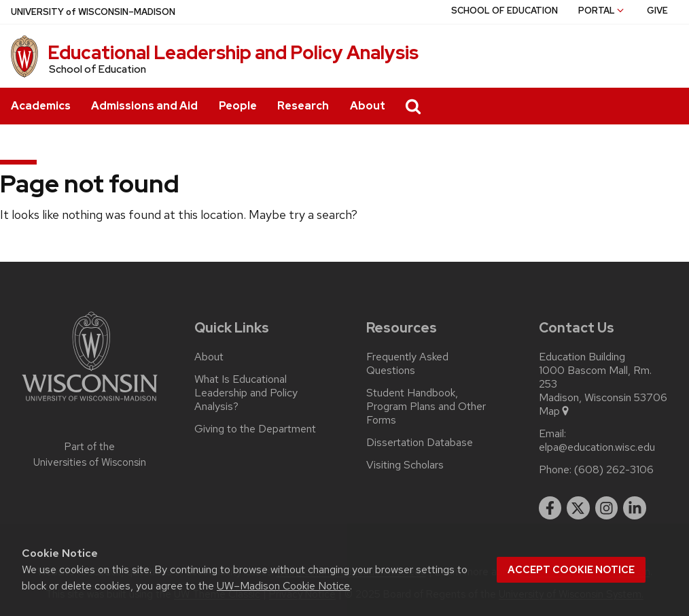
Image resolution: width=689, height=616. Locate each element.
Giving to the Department (255, 429)
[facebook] (550, 508)
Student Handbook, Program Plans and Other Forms (426, 407)
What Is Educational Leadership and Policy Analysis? (246, 393)
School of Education (505, 11)
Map (555, 411)
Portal (602, 11)
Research (303, 106)
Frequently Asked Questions (407, 364)
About (368, 106)
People (238, 106)
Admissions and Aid (144, 106)
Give (657, 11)
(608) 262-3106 (614, 470)
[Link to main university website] (90, 404)
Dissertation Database (420, 443)
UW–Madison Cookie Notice (283, 586)
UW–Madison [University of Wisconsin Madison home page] (93, 12)
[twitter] (578, 508)
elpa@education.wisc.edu (597, 447)
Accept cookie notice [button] (571, 570)
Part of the (90, 455)
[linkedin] (635, 508)
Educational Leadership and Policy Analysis (233, 52)
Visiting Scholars (405, 465)
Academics (41, 106)
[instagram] (607, 508)
